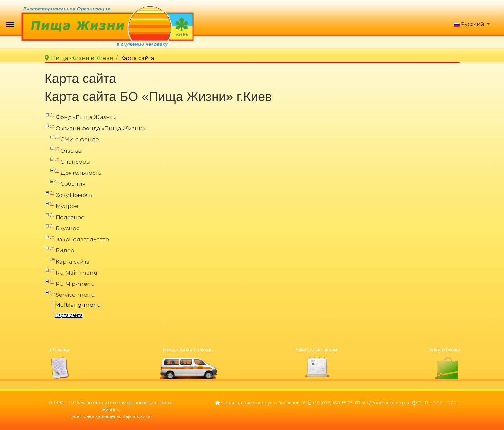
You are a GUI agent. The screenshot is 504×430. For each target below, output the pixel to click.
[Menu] (10, 26)
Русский (469, 24)
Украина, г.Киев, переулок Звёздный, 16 (263, 403)
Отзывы (59, 350)
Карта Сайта (136, 416)
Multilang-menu (78, 305)
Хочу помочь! (444, 350)
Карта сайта (69, 315)
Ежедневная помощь (188, 350)
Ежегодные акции (316, 350)
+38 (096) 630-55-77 (332, 403)
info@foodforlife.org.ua (385, 403)
